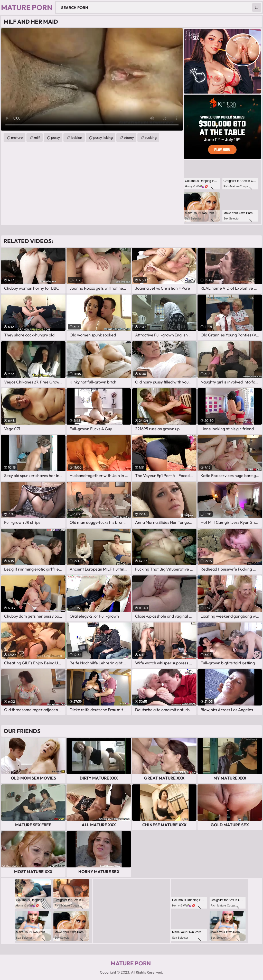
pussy (55, 138)
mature (17, 138)
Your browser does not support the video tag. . (92, 79)
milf (37, 138)
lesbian (77, 138)
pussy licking (103, 138)
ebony (129, 138)
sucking (151, 138)
